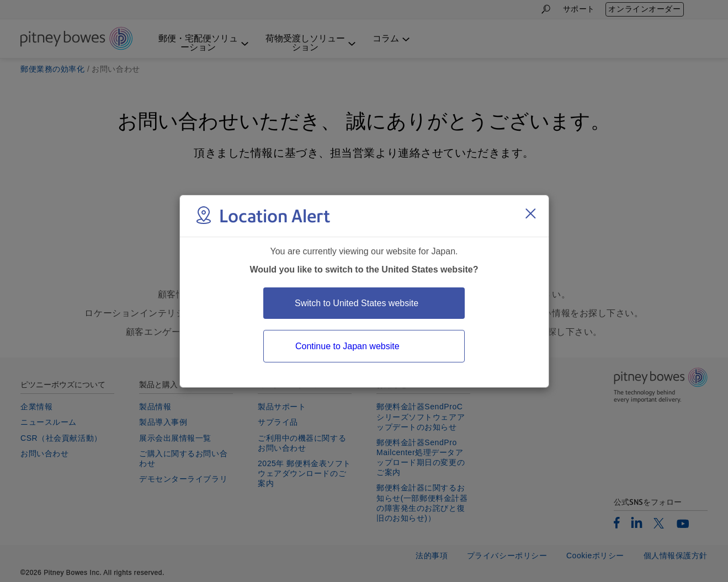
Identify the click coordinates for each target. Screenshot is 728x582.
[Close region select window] (530, 213)
